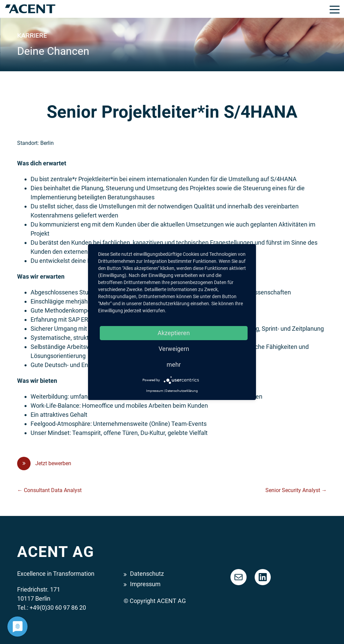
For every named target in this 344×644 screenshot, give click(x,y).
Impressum (145, 584)
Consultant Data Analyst (49, 490)
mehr (174, 365)
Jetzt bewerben (44, 464)
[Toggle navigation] (335, 9)
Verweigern (174, 349)
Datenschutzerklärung (182, 391)
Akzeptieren (174, 333)
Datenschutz (147, 574)
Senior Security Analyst (296, 490)
